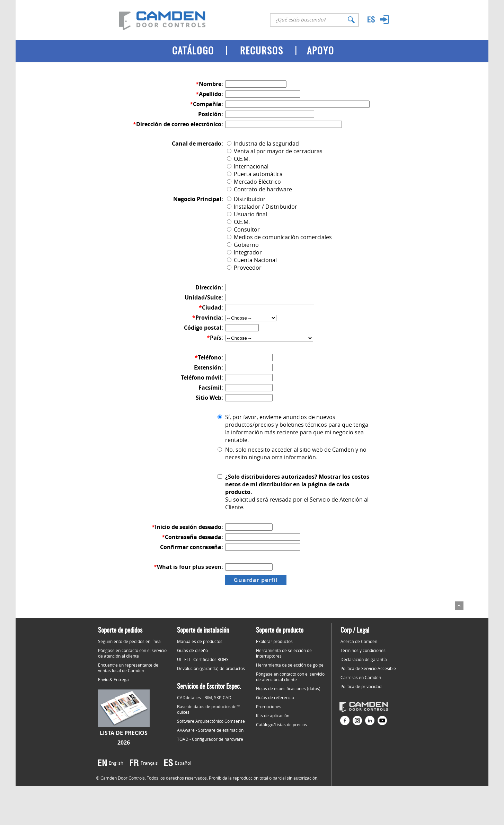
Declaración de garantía (364, 659)
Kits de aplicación (273, 715)
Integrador (244, 252)
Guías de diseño (192, 650)
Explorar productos (274, 641)
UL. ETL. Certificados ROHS (203, 659)
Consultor (243, 229)
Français (149, 763)
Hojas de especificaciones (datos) (288, 688)
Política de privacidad (361, 686)
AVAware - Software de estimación (210, 730)
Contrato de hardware (259, 189)
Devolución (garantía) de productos (211, 668)
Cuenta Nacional (252, 260)
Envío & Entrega (113, 679)
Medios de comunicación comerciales (279, 237)
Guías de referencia (275, 697)
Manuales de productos (200, 641)
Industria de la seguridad (263, 144)
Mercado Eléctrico (254, 182)
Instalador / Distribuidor (262, 207)
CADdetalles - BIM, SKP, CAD (204, 697)
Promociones (269, 706)
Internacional (248, 166)
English (116, 763)
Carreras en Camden (361, 677)
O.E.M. (238, 159)
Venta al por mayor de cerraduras (275, 151)
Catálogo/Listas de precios (281, 724)
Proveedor (244, 268)
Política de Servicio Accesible (368, 668)
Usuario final (247, 214)
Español (183, 763)
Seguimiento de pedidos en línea (129, 641)
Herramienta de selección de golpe (290, 665)
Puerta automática (255, 174)
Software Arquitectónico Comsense (211, 721)
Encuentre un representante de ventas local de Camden (128, 668)
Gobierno (243, 245)
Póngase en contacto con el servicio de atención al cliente (132, 653)
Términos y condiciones (363, 650)
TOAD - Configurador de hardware (210, 739)
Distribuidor (246, 199)
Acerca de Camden (359, 641)
